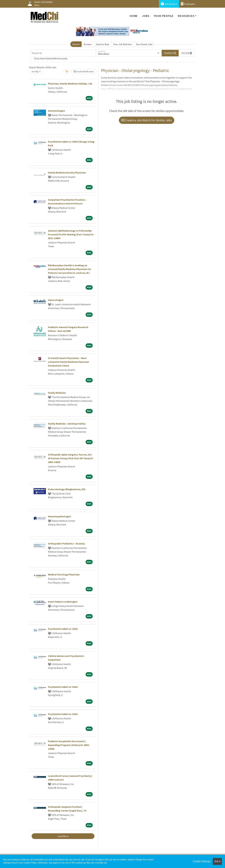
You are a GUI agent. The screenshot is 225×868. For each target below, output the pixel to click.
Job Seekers (169, 4)
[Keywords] (63, 53)
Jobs (146, 16)
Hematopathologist (60, 516)
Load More (63, 836)
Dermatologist (56, 111)
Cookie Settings (202, 861)
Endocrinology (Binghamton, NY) (67, 489)
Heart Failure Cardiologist (63, 602)
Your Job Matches (123, 44)
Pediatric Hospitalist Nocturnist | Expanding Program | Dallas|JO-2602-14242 (69, 745)
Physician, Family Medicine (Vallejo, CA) (70, 84)
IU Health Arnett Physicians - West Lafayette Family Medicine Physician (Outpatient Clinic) (68, 362)
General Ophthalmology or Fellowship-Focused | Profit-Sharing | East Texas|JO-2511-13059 (71, 234)
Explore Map (102, 44)
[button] (187, 53)
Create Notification (84, 72)
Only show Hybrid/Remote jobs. (51, 58)
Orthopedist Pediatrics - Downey (66, 544)
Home (134, 16)
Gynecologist (56, 300)
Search (76, 44)
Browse (88, 44)
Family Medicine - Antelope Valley (67, 424)
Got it (217, 861)
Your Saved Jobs (144, 44)
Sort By (35, 72)
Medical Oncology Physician (64, 574)
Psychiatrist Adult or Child (63, 629)
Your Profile (164, 16)
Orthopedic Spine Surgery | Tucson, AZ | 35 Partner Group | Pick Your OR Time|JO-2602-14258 (71, 458)
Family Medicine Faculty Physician (67, 173)
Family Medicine (57, 393)
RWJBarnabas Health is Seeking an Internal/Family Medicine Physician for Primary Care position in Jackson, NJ (70, 269)
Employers (188, 4)
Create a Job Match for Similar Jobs (147, 120)
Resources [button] (186, 16)
